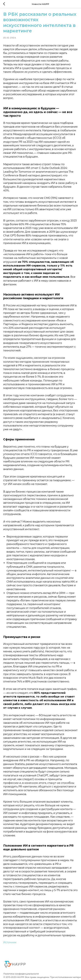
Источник (10, 942)
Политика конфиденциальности (21, 974)
